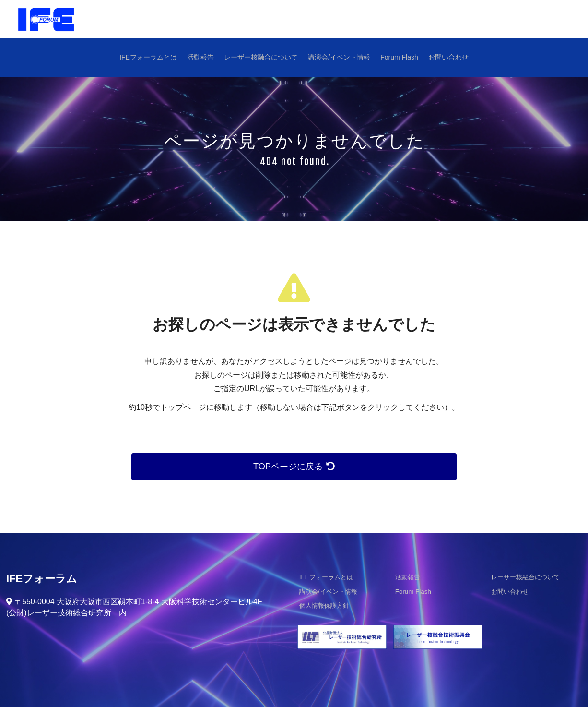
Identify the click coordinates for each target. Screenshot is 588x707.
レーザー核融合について (261, 57)
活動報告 (201, 57)
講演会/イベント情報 (339, 57)
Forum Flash (399, 57)
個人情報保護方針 (322, 606)
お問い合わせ (447, 57)
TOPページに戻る (294, 467)
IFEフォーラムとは (150, 57)
